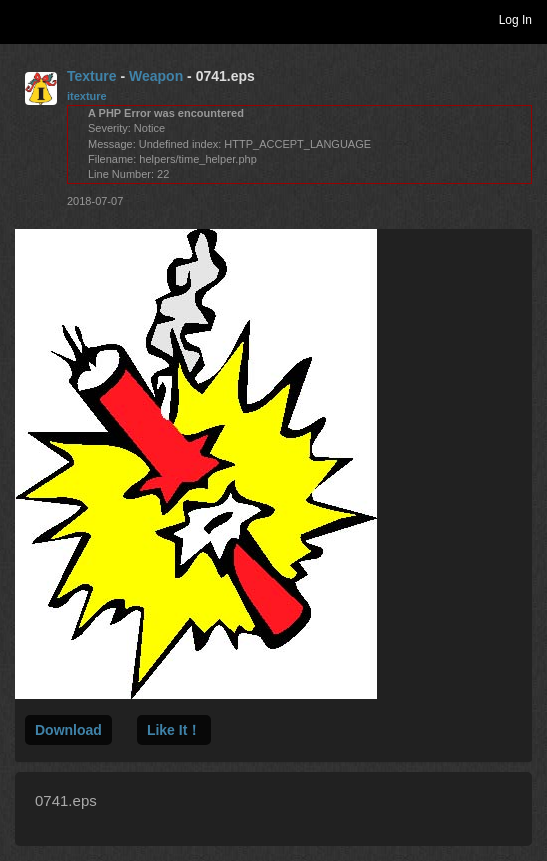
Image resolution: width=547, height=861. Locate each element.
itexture (87, 96)
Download (68, 730)
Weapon (156, 76)
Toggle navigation (24, 19)
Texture (92, 76)
